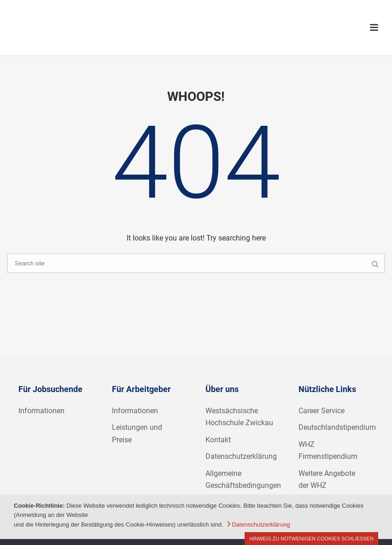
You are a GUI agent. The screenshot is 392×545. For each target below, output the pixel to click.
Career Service (322, 411)
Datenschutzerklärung (241, 456)
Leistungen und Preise (137, 434)
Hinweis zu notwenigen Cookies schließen (311, 539)
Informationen (41, 411)
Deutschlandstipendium (337, 427)
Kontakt (218, 440)
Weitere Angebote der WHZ (327, 480)
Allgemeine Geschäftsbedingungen (243, 480)
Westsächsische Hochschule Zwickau (239, 417)
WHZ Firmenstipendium (328, 451)
